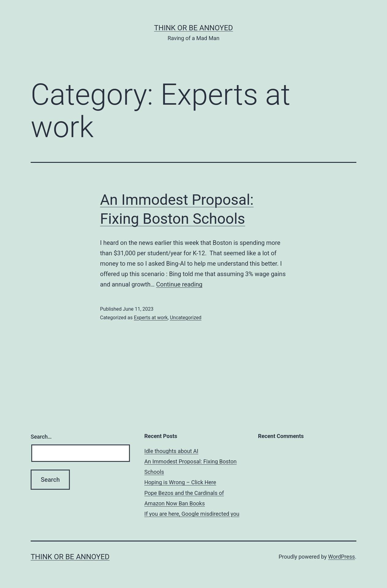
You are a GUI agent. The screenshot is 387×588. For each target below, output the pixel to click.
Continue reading (179, 284)
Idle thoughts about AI (171, 451)
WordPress (341, 557)
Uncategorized (186, 318)
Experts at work (151, 318)
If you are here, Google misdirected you (192, 514)
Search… (41, 437)
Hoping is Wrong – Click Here (180, 482)
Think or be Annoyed (194, 28)
